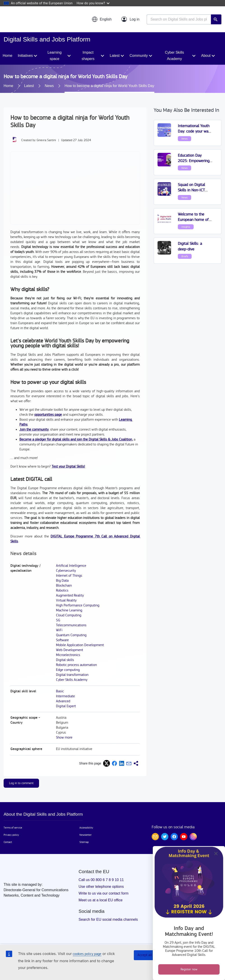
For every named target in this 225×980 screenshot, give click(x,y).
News (49, 86)
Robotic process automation (76, 665)
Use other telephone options (101, 887)
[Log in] (130, 19)
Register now (189, 969)
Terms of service (13, 828)
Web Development (70, 650)
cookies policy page (87, 954)
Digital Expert (66, 706)
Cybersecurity (66, 571)
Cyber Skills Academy (174, 56)
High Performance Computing (78, 605)
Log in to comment (21, 783)
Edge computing (68, 670)
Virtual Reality (66, 600)
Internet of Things (69, 576)
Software (62, 640)
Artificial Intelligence (71, 566)
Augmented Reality (70, 596)
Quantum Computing (71, 635)
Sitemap (84, 842)
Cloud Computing (69, 615)
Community (139, 56)
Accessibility (86, 828)
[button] (102, 19)
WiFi (59, 630)
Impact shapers (88, 56)
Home (8, 56)
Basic (60, 691)
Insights (186, 227)
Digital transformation (72, 675)
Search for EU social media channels (108, 919)
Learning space (55, 56)
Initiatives (25, 56)
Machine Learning (69, 610)
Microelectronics (68, 655)
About (206, 56)
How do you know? (93, 3)
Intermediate (65, 696)
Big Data (62, 581)
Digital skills (65, 660)
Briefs (185, 256)
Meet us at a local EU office (100, 900)
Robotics (62, 591)
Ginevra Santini (46, 140)
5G (58, 620)
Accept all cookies (151, 955)
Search (216, 19)
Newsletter (86, 835)
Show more (64, 738)
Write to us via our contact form (103, 893)
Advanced (63, 701)
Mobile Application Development (80, 645)
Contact (8, 842)
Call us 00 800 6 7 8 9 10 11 (101, 880)
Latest (115, 56)
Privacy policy (11, 835)
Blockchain (64, 586)
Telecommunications (71, 625)
